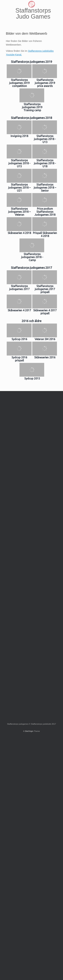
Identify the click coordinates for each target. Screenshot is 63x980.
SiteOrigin (29, 731)
